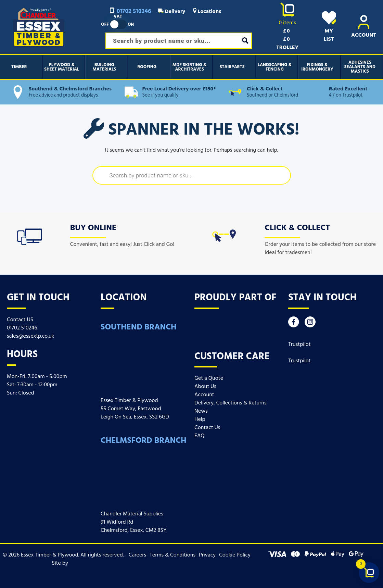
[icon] (29, 235)
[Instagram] (310, 324)
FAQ (200, 436)
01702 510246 (130, 11)
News (201, 411)
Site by (63, 563)
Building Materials (104, 67)
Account (204, 395)
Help (200, 420)
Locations (207, 12)
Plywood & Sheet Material (62, 67)
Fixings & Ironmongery (317, 67)
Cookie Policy (235, 555)
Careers (137, 555)
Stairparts (232, 67)
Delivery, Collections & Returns (230, 403)
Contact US (20, 320)
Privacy (207, 555)
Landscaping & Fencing (275, 67)
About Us (205, 387)
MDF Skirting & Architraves (190, 67)
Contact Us (207, 428)
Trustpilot (299, 345)
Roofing (147, 67)
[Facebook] (294, 324)
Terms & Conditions (173, 555)
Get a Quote (209, 378)
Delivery (172, 12)
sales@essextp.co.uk (30, 336)
